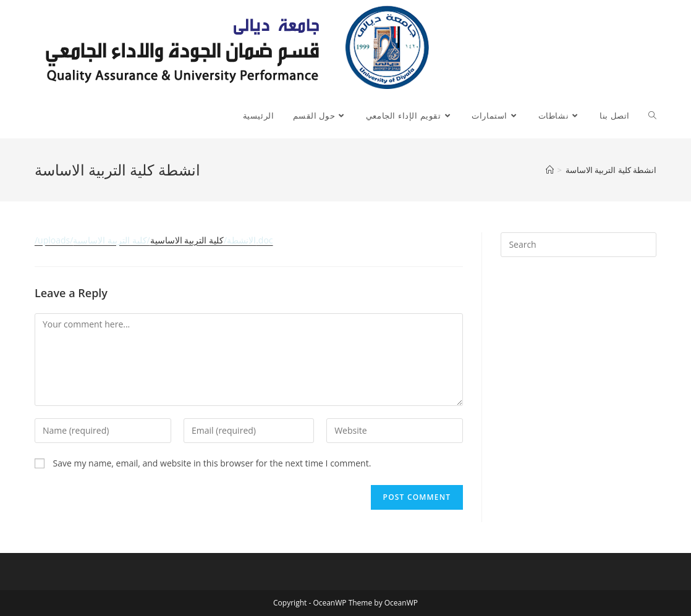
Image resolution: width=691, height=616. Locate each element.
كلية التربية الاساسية (154, 240)
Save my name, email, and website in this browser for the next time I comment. (212, 463)
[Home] (550, 170)
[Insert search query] (579, 245)
